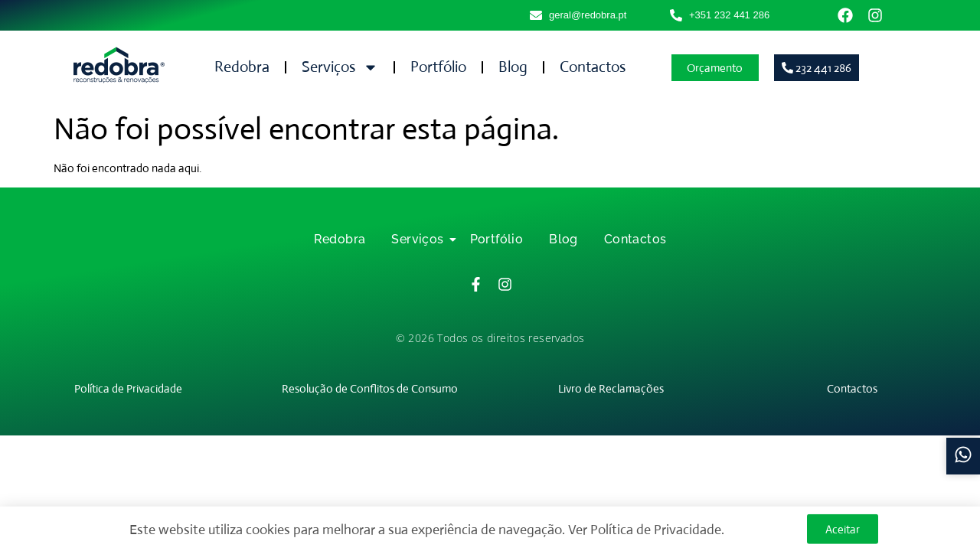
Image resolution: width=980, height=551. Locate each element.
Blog (513, 67)
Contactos (593, 67)
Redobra (242, 67)
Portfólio (438, 67)
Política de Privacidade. (657, 533)
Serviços (340, 67)
